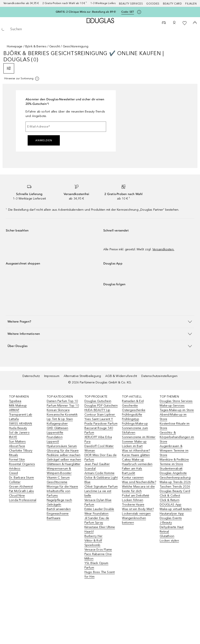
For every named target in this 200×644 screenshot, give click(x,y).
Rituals (14, 455)
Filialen (191, 4)
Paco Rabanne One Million (98, 556)
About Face (17, 446)
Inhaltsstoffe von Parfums (59, 493)
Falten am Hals (132, 469)
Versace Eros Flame (98, 550)
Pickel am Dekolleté (136, 496)
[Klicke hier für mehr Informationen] (139, 12)
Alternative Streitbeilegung (82, 376)
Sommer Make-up (134, 442)
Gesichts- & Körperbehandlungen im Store (177, 437)
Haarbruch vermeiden (137, 464)
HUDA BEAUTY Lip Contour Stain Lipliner (100, 412)
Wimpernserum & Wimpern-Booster (59, 471)
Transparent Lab (21, 415)
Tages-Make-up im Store (177, 410)
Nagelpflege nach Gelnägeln (59, 502)
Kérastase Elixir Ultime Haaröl (100, 529)
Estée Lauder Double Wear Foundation (99, 511)
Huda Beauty (18, 428)
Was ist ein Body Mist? (138, 509)
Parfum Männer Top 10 (63, 406)
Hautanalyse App (172, 514)
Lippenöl (53, 442)
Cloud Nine (17, 496)
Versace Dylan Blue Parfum (98, 502)
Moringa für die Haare (62, 487)
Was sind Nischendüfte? (139, 482)
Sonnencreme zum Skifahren (135, 430)
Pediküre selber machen (64, 455)
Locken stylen (169, 541)
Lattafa (14, 419)
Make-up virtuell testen (176, 509)
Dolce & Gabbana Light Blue (101, 480)
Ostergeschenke (134, 410)
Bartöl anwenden (59, 509)
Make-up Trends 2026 (175, 482)
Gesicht (55, 46)
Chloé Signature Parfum (101, 487)
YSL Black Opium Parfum (96, 565)
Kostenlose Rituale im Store (175, 426)
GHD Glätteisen (58, 428)
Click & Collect (170, 496)
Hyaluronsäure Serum (62, 446)
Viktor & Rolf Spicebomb (93, 543)
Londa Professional (23, 500)
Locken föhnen (133, 500)
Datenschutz (31, 376)
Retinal (164, 532)
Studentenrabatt (171, 469)
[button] (100, 322)
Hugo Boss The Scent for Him (100, 574)
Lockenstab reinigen (136, 514)
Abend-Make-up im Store (173, 417)
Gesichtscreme (57, 482)
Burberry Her (93, 536)
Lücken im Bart (132, 446)
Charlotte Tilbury (21, 451)
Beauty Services (131, 4)
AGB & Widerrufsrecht (121, 376)
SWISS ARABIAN (21, 424)
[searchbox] (100, 29)
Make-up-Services (172, 406)
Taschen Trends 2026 (175, 487)
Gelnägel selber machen (64, 460)
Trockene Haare (133, 505)
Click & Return (170, 500)
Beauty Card (172, 4)
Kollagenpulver (57, 424)
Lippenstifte (55, 433)
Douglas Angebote (173, 473)
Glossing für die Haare (63, 451)
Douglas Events (171, 518)
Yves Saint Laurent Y (99, 419)
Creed (13, 473)
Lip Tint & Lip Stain (60, 419)
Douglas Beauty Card (175, 491)
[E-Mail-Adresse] (66, 127)
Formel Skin (17, 460)
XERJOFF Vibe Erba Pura (98, 439)
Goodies (153, 4)
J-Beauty (166, 523)
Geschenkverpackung (175, 478)
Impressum (52, 376)
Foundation (55, 437)
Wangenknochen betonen (134, 520)
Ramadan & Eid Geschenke (133, 403)
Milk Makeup (18, 406)
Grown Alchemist (21, 487)
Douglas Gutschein (98, 401)
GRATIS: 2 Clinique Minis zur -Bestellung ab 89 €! (86, 12)
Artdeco (15, 469)
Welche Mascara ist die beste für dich (138, 489)
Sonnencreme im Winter (139, 437)
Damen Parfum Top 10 (62, 401)
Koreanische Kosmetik (62, 415)
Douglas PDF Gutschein (101, 406)
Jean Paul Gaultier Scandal (97, 466)
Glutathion (167, 536)
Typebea (15, 401)
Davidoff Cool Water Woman (99, 448)
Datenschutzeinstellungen (159, 376)
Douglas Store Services (176, 401)
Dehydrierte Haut (172, 527)
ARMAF (14, 410)
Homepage (15, 46)
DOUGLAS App (171, 505)
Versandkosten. (163, 249)
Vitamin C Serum (58, 478)
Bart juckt (129, 473)
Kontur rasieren (133, 478)
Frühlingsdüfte (132, 415)
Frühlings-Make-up (135, 424)
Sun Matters (17, 442)
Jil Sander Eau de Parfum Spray (97, 520)
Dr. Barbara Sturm (21, 478)
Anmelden (44, 140)
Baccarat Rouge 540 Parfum (99, 430)
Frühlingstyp (130, 419)
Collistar (15, 482)
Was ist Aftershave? (136, 451)
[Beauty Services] (164, 23)
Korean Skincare (58, 410)
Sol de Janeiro (19, 433)
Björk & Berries (36, 46)
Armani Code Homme (99, 473)
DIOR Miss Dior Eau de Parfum (101, 457)
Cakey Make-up (133, 460)
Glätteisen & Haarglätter (64, 464)
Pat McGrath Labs (21, 491)
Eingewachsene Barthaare (58, 516)
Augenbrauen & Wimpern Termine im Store (174, 451)
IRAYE (13, 437)
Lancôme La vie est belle (98, 493)
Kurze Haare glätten (136, 455)
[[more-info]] (22, 79)
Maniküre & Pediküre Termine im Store (174, 462)
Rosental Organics (22, 464)
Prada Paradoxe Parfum (101, 424)
